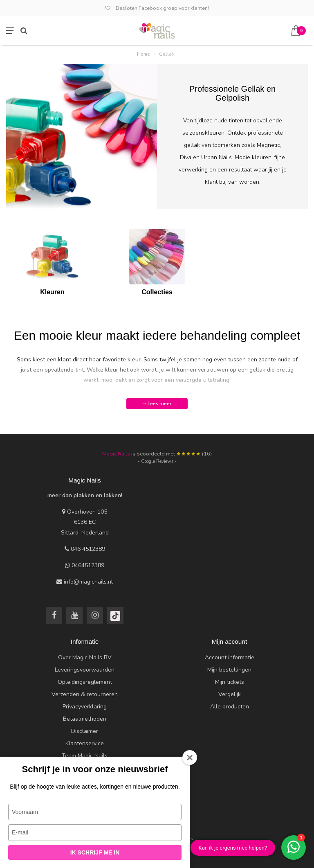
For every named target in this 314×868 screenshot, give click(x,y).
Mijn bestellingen (229, 670)
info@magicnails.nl (88, 582)
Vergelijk (230, 694)
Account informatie (230, 657)
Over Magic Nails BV (85, 657)
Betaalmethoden (85, 719)
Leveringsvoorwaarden (85, 670)
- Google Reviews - (157, 461)
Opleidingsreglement (85, 682)
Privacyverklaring (85, 707)
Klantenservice (85, 743)
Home (144, 54)
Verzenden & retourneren (85, 694)
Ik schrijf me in (95, 852)
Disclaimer (85, 731)
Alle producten (230, 707)
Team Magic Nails (85, 756)
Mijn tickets (230, 682)
